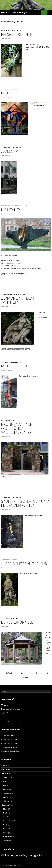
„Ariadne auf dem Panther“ (18, 300)
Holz (5, 785)
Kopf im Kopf (6, 713)
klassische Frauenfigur (24, 564)
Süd (5, 825)
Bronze (4, 30)
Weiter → (26, 677)
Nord (5, 813)
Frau (10, 349)
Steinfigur (5, 717)
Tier (28, 349)
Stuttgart (23, 30)
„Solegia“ (10, 151)
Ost (5, 817)
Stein (15, 294)
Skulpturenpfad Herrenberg (11, 709)
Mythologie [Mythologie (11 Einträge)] (31, 855)
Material (5, 777)
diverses (4, 147)
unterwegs (6, 833)
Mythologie (19, 349)
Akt (4, 349)
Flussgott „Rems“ (12, 739)
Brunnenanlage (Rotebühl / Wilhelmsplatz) (17, 428)
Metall (10, 30)
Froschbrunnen (17, 34)
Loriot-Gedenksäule (12, 751)
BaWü (6, 841)
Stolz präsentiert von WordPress (11, 865)
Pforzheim (5, 705)
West (5, 829)
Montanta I (12, 210)
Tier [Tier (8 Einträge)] (41, 855)
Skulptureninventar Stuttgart (14, 13)
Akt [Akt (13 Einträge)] (4, 855)
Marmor (4, 294)
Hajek (33, 103)
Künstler (5, 773)
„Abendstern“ (15, 735)
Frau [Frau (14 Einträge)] (10, 855)
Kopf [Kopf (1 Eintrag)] (15, 856)
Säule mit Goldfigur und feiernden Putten (25, 503)
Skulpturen (5, 769)
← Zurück (8, 673)
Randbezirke (8, 821)
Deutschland (8, 837)
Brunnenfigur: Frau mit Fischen (12, 721)
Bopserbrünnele (17, 622)
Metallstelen (14, 366)
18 (47, 673)
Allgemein (5, 765)
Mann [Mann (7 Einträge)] (19, 855)
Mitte (16, 30)
